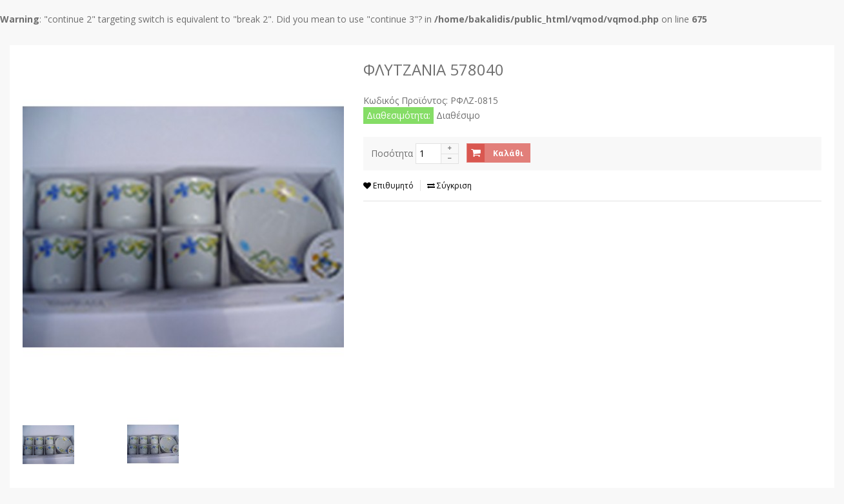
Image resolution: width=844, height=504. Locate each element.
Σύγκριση (449, 186)
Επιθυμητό (388, 186)
